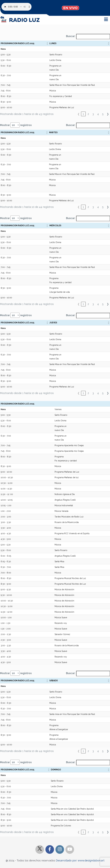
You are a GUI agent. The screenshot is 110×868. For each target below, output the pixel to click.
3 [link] (93, 114)
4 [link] (98, 114)
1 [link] (83, 114)
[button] (47, 43)
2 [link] (88, 114)
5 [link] (103, 114)
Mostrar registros (16, 125)
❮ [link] (79, 114)
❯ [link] (108, 114)
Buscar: (71, 36)
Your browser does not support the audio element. (16, 7)
